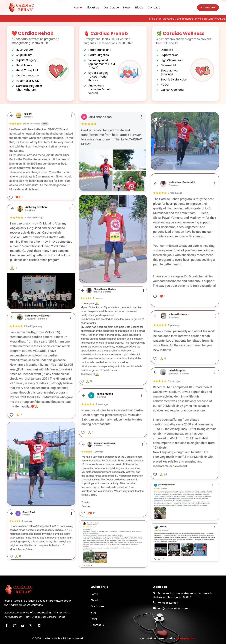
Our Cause (111, 8)
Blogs (139, 8)
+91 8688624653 (168, 603)
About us (93, 8)
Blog (93, 613)
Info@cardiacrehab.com (173, 608)
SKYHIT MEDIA (185, 639)
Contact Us (98, 625)
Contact (154, 8)
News (127, 8)
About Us (96, 600)
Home (78, 8)
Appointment (208, 8)
